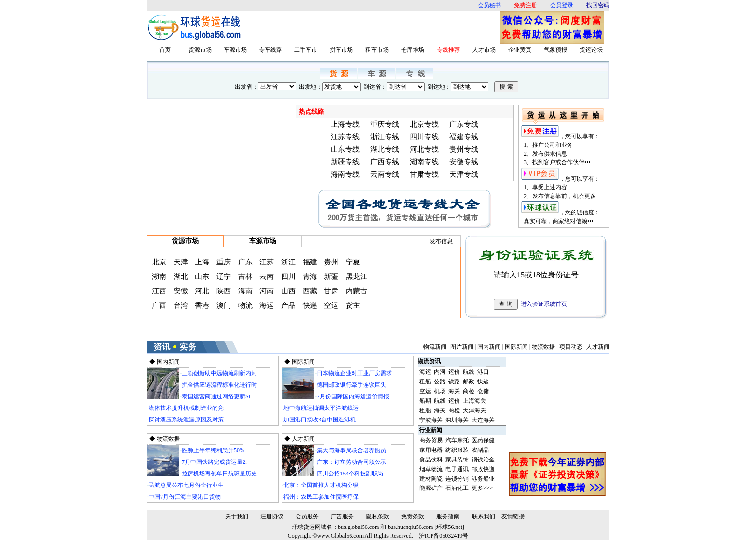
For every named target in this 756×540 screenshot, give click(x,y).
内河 (440, 372)
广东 (245, 262)
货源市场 (200, 50)
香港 (202, 305)
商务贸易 (431, 440)
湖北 (181, 277)
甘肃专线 (424, 174)
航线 (469, 372)
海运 (267, 305)
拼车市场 (341, 50)
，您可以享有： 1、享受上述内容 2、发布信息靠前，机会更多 (560, 187)
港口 (483, 372)
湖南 (159, 277)
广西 (159, 305)
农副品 (480, 450)
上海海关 (474, 401)
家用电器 (431, 450)
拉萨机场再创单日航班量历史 (219, 474)
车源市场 (235, 50)
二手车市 (306, 50)
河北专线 (424, 149)
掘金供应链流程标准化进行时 (219, 385)
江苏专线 (345, 137)
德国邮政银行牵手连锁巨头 (351, 385)
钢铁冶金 (483, 460)
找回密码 (598, 5)
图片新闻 (462, 347)
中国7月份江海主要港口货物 (185, 497)
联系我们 (484, 516)
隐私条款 (378, 516)
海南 (245, 291)
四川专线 (424, 137)
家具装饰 (457, 460)
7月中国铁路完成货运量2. (214, 462)
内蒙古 (357, 291)
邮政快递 (483, 469)
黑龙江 (357, 277)
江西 (159, 291)
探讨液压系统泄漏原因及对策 (186, 420)
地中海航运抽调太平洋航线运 (321, 408)
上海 (202, 262)
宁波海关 (431, 420)
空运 (331, 305)
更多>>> (482, 488)
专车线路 (270, 50)
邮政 (469, 382)
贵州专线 (464, 149)
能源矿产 (431, 488)
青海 (310, 277)
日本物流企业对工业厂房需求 (354, 373)
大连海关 (483, 420)
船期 (425, 401)
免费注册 (526, 5)
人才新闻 (598, 347)
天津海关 (474, 410)
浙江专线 (385, 137)
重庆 (224, 262)
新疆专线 (345, 162)
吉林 (245, 277)
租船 (425, 382)
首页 (165, 50)
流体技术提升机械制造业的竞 (186, 408)
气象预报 (555, 50)
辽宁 (224, 277)
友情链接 (513, 516)
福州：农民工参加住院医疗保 (321, 497)
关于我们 (237, 516)
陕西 (224, 291)
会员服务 (307, 516)
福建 (310, 262)
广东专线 (464, 124)
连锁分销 (457, 479)
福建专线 (464, 137)
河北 (202, 291)
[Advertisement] (373, 27)
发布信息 (441, 241)
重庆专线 (385, 124)
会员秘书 (489, 5)
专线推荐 (448, 50)
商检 (469, 391)
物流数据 (543, 347)
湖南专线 (424, 162)
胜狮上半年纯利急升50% (213, 450)
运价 (454, 372)
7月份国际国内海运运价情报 (353, 396)
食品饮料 (431, 460)
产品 (288, 305)
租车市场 (377, 50)
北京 (159, 262)
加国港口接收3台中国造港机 (320, 420)
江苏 (267, 262)
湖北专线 (385, 149)
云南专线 (385, 174)
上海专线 (345, 124)
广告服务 (342, 516)
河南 (267, 291)
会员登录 (562, 5)
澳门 (224, 305)
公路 (440, 382)
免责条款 (413, 516)
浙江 (288, 262)
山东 (202, 277)
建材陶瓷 (431, 479)
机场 (440, 391)
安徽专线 (464, 162)
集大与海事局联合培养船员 (351, 450)
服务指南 (448, 516)
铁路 (454, 382)
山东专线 (345, 149)
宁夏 (353, 262)
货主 (353, 305)
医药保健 (483, 440)
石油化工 (457, 488)
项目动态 (571, 347)
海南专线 (345, 174)
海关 (454, 391)
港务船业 (483, 479)
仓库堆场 (413, 50)
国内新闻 (489, 347)
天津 (181, 262)
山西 (288, 291)
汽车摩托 (457, 440)
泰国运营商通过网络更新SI (216, 396)
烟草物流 (431, 469)
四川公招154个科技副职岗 (350, 474)
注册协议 (272, 516)
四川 (288, 277)
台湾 (181, 305)
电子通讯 (457, 469)
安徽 (181, 291)
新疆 (331, 277)
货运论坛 (591, 50)
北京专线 (424, 124)
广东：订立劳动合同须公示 (351, 462)
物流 (245, 305)
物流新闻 (435, 347)
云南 (267, 277)
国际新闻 (516, 347)
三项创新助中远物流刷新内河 (219, 373)
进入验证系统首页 (544, 304)
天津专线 (464, 174)
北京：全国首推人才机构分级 (321, 485)
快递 (310, 305)
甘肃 (331, 291)
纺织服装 (457, 450)
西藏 (310, 291)
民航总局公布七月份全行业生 (186, 485)
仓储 (483, 391)
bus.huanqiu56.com (410, 527)
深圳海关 (457, 420)
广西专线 (385, 162)
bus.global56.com (358, 527)
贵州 (331, 262)
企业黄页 (520, 50)
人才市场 (484, 50)
